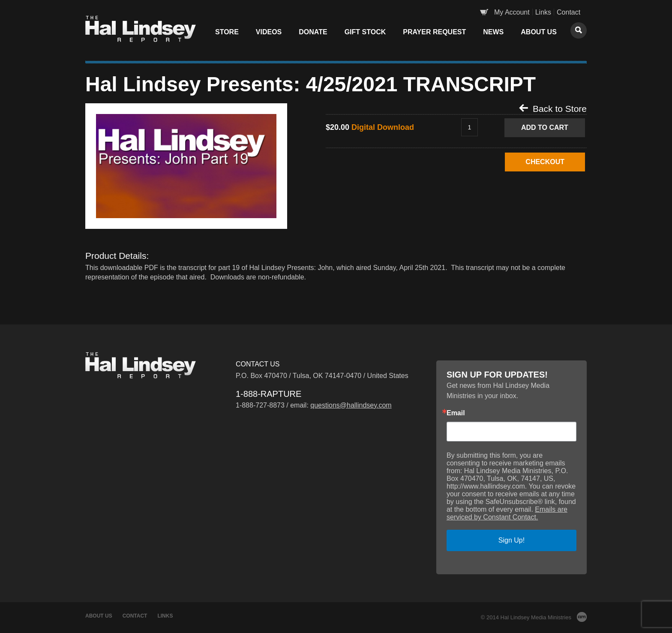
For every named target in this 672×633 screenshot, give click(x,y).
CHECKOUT (545, 162)
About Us (539, 32)
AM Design (582, 617)
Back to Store (553, 108)
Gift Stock (365, 32)
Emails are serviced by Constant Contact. (507, 513)
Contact (568, 12)
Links (543, 12)
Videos (269, 32)
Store (227, 32)
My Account (512, 12)
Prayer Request (434, 32)
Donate (313, 32)
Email (456, 413)
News (493, 32)
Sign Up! (511, 540)
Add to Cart (545, 127)
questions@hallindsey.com (351, 405)
